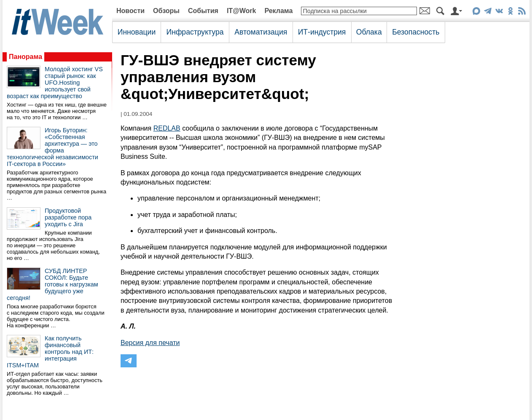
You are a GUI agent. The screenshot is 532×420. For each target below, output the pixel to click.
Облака (369, 32)
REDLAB (167, 128)
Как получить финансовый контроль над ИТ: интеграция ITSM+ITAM (50, 352)
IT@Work (242, 11)
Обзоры (166, 11)
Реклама (278, 11)
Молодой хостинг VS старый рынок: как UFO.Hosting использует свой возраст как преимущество (55, 83)
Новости (130, 11)
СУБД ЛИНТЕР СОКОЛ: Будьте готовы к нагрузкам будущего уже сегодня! (52, 284)
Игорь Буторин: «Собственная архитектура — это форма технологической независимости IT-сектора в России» (52, 147)
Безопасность (416, 32)
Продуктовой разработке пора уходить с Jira (68, 217)
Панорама (26, 57)
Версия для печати (150, 343)
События (203, 11)
